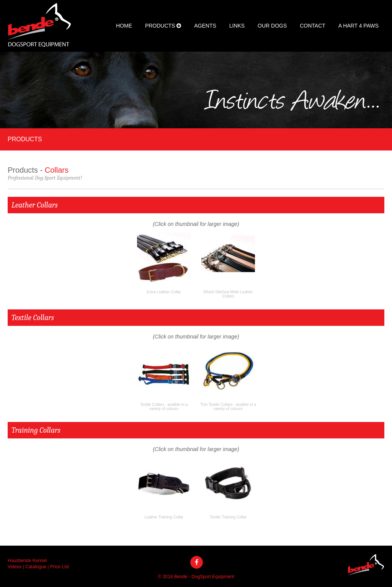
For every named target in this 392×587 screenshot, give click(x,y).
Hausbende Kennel (27, 561)
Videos (15, 567)
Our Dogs (272, 26)
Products (163, 26)
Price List (60, 567)
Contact (313, 26)
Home (124, 26)
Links (237, 26)
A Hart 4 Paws (359, 26)
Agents (205, 26)
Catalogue (36, 567)
